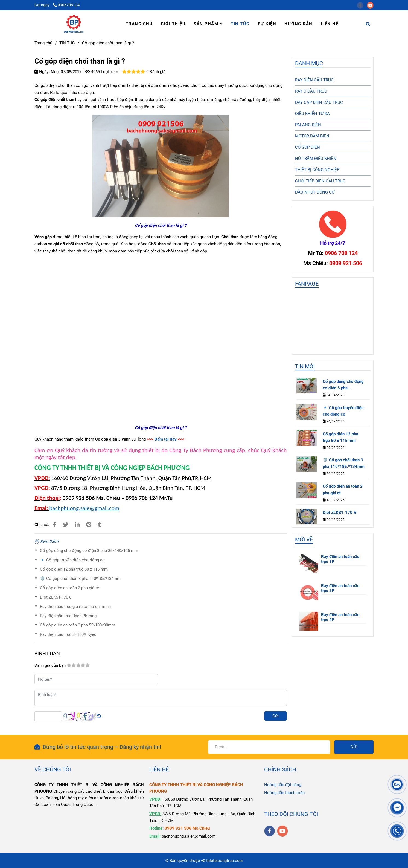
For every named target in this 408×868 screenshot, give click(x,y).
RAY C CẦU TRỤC (311, 91)
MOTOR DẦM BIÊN (312, 136)
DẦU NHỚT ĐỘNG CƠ (315, 192)
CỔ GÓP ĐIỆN (308, 147)
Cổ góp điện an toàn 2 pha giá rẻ (69, 588)
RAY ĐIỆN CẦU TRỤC (314, 80)
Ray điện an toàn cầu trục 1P (340, 559)
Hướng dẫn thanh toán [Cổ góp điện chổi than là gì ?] (284, 793)
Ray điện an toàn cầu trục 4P (340, 617)
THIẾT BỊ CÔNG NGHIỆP (317, 170)
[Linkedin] (77, 525)
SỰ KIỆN (267, 24)
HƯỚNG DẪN (298, 24)
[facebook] (362, 5)
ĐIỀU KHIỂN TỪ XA (312, 114)
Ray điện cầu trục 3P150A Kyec (68, 634)
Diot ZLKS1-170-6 (56, 597)
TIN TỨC (240, 24)
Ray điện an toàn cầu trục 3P (340, 588)
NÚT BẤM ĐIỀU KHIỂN (316, 159)
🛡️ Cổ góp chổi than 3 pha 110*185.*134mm (80, 579)
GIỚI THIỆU (173, 24)
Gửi (276, 716)
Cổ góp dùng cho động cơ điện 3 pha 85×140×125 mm (89, 551)
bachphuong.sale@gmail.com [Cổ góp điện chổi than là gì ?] (84, 508)
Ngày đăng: (47, 72)
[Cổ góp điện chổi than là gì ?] (74, 24)
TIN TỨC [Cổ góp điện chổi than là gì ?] (67, 43)
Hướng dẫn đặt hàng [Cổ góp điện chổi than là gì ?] (283, 785)
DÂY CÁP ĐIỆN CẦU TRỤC (319, 102)
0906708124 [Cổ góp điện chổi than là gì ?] (66, 5)
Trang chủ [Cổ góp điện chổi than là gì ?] (43, 43)
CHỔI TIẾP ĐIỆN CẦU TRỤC (320, 181)
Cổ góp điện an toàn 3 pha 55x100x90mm (78, 625)
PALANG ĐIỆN (308, 125)
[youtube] (372, 5)
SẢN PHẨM (208, 24)
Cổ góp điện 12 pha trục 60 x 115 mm (74, 569)
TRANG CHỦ (139, 24)
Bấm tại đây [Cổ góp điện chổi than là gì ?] (166, 439)
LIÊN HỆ (330, 24)
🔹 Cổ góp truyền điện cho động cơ (72, 560)
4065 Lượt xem (102, 72)
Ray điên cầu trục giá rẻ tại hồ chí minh (75, 607)
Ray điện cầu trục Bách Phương (68, 616)
